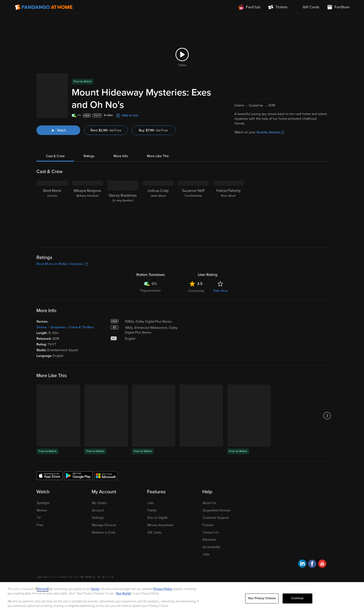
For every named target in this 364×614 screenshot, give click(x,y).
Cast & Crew (55, 156)
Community (196, 291)
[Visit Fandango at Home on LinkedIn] (302, 564)
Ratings (89, 156)
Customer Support (216, 518)
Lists (150, 503)
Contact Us (211, 532)
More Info (121, 156)
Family (152, 510)
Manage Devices (104, 525)
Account (98, 510)
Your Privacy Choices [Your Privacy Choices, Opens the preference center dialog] (262, 598)
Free (40, 525)
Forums (208, 525)
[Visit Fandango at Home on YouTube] (322, 564)
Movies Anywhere (160, 525)
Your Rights (123, 594)
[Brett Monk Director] (52, 210)
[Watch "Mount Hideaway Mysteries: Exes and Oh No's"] (58, 130)
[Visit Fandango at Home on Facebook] (312, 564)
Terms (95, 589)
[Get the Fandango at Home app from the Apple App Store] (50, 475)
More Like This (158, 156)
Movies (42, 510)
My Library (99, 503)
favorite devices (270, 132)
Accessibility (211, 547)
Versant (43, 589)
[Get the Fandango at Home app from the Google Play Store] (78, 475)
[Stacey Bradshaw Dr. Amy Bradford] (123, 210)
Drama (42, 327)
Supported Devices (217, 510)
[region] (182, 598)
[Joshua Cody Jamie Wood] (158, 210)
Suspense (58, 327)
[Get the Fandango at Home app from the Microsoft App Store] (106, 475)
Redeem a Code (104, 532)
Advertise (209, 540)
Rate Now (220, 291)
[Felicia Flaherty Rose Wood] (229, 210)
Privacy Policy (163, 589)
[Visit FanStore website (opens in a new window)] (338, 7)
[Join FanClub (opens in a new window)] (249, 7)
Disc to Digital (157, 518)
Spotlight (43, 503)
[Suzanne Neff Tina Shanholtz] (193, 210)
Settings (98, 518)
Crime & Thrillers (81, 327)
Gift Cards (154, 532)
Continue (297, 598)
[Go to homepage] (44, 7)
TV (39, 518)
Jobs (206, 554)
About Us (209, 503)
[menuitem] (307, 7)
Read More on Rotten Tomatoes (62, 264)
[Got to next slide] (327, 416)
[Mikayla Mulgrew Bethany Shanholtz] (88, 210)
